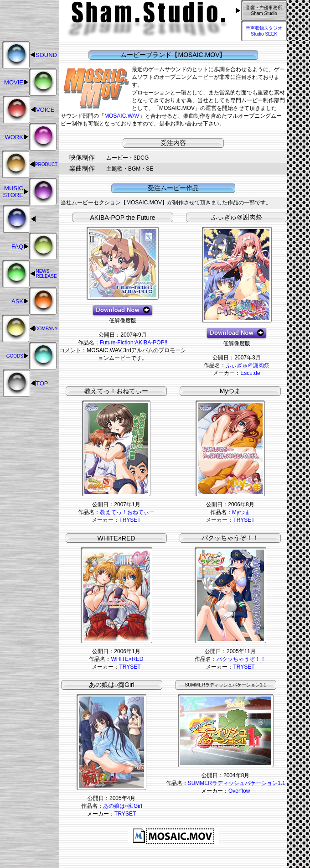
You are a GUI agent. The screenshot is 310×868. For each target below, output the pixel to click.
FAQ (17, 247)
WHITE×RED (127, 659)
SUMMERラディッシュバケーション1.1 (237, 783)
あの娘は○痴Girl (123, 806)
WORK (14, 137)
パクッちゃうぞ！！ (241, 659)
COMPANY (46, 329)
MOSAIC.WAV (122, 116)
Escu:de (250, 373)
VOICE (45, 110)
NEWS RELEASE (46, 274)
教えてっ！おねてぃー (127, 512)
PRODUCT (46, 164)
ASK (17, 301)
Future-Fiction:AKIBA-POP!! (134, 343)
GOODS (15, 356)
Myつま (241, 512)
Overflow (239, 791)
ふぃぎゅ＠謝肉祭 (248, 365)
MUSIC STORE (13, 192)
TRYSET (130, 520)
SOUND (46, 55)
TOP (42, 383)
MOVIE (14, 82)
